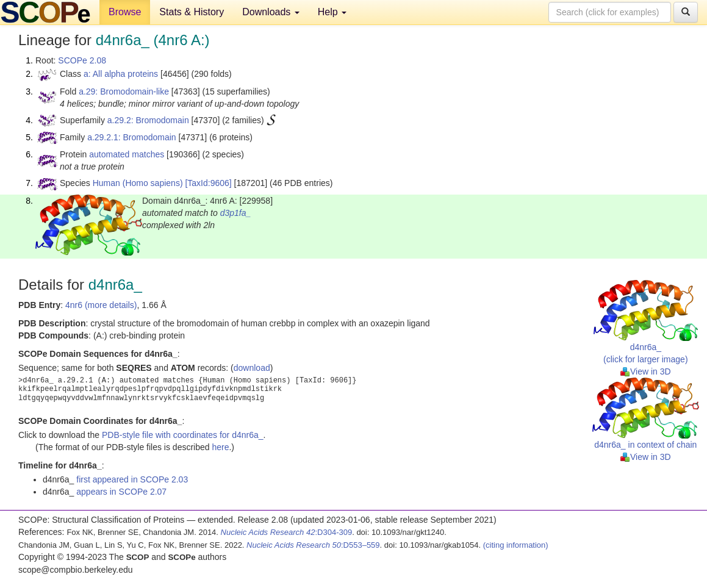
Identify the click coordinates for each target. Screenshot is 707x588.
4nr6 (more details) (101, 305)
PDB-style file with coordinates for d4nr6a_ (183, 435)
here (220, 447)
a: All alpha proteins (121, 74)
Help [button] (332, 12)
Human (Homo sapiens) (138, 183)
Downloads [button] (271, 12)
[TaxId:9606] (208, 183)
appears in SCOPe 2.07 (121, 492)
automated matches (127, 154)
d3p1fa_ (236, 213)
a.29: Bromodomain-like (124, 91)
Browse (125, 12)
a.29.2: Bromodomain (148, 120)
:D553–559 (313, 545)
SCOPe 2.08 (82, 60)
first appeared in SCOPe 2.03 (132, 479)
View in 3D (646, 371)
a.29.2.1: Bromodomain (132, 137)
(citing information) (516, 545)
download (252, 368)
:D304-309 (287, 532)
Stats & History (192, 12)
